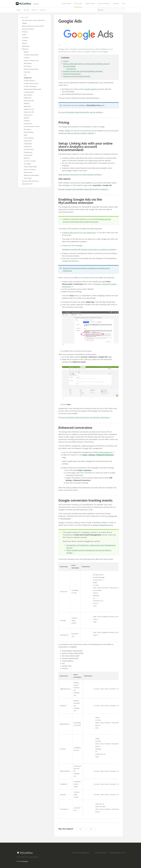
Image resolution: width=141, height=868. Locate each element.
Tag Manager (65, 519)
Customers (25, 38)
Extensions (34, 10)
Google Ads (43, 10)
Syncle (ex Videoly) (30, 170)
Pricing (66, 61)
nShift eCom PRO (29, 112)
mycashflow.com (116, 850)
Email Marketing (29, 132)
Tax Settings (27, 164)
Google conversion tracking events (77, 76)
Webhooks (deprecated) (31, 175)
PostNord (27, 121)
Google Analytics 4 (30, 81)
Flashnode (27, 72)
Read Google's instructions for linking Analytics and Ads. (80, 175)
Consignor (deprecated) (31, 55)
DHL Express (28, 66)
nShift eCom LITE (29, 109)
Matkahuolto (28, 98)
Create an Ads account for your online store (79, 233)
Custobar (27, 58)
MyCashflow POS (27, 184)
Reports (24, 43)
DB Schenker (28, 63)
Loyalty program (29, 92)
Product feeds (28, 155)
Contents (25, 40)
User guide (26, 10)
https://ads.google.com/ (104, 452)
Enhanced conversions (72, 74)
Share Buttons (28, 95)
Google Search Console (31, 83)
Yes (81, 826)
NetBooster (27, 106)
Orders (24, 35)
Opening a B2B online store (30, 181)
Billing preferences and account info (33, 26)
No (91, 826)
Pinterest (26, 118)
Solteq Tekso (28, 141)
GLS (25, 75)
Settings (24, 23)
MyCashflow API (29, 101)
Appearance (26, 46)
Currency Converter (30, 161)
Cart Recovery (28, 115)
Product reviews (29, 149)
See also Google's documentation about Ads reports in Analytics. (83, 189)
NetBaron (27, 103)
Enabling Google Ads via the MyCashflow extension (83, 71)
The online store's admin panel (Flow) (33, 20)
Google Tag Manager (30, 86)
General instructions (28, 29)
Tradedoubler (28, 144)
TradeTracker (28, 147)
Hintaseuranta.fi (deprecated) (32, 89)
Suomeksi (25, 858)
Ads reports (71, 69)
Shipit (25, 135)
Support (19, 10)
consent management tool (103, 525)
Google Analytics (91, 89)
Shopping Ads (28, 152)
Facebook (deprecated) (31, 69)
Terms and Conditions (80, 850)
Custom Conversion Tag (31, 61)
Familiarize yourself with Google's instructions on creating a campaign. (89, 249)
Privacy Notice (100, 850)
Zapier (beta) (28, 178)
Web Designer (28, 172)
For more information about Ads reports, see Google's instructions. (84, 417)
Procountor (27, 129)
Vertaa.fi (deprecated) (30, 167)
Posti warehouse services (32, 126)
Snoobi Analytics (29, 138)
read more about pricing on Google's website (76, 133)
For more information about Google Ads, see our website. (80, 112)
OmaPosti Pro (28, 124)
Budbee (26, 52)
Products (25, 32)
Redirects (27, 158)
